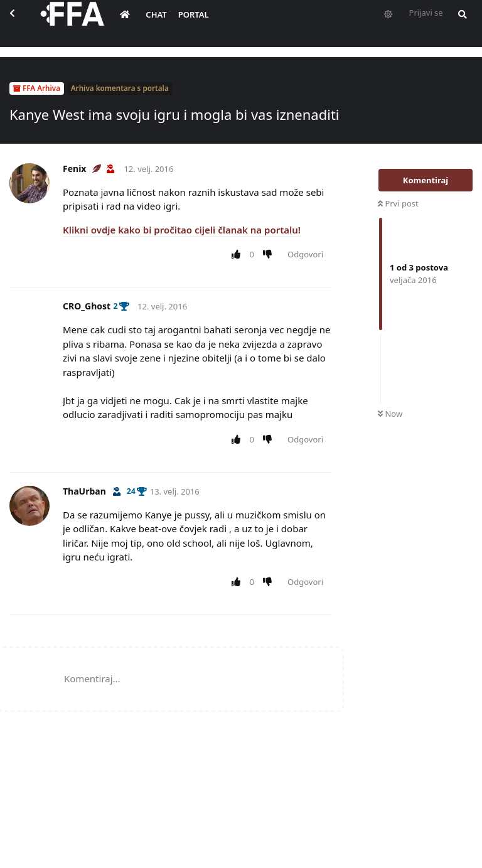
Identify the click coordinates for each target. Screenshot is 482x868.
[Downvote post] (270, 255)
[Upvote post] (238, 255)
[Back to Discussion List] (23, 23)
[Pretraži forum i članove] (469, 23)
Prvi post (398, 203)
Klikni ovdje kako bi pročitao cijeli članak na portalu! (182, 230)
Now (390, 414)
